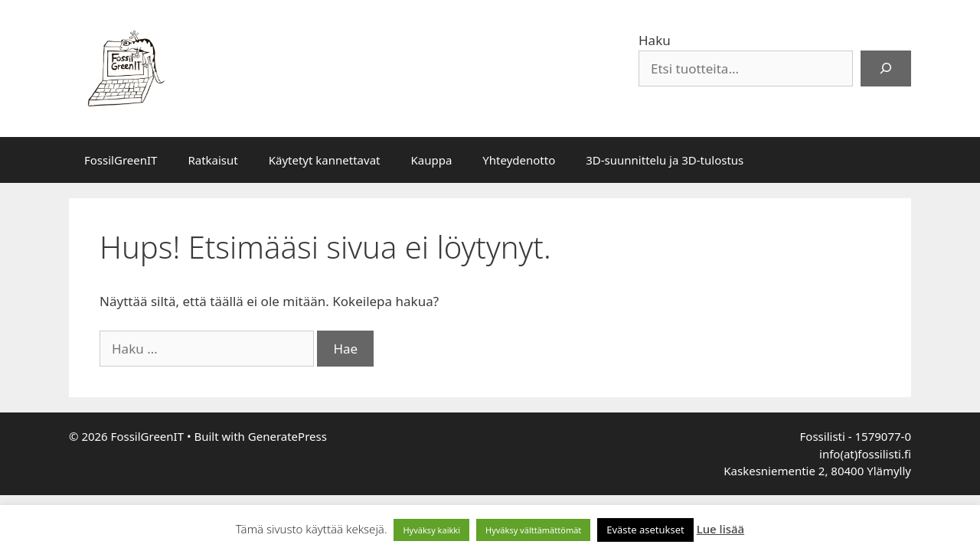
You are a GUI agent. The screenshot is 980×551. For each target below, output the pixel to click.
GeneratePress (287, 436)
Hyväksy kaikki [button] (431, 530)
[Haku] (886, 69)
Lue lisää (720, 529)
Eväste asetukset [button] (645, 530)
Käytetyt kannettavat (325, 160)
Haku (655, 40)
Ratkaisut (212, 160)
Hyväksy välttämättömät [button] (533, 530)
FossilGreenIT (121, 160)
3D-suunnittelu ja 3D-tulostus (665, 160)
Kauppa (431, 160)
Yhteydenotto (519, 160)
